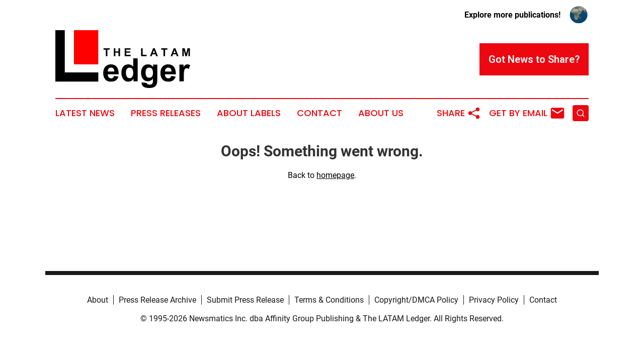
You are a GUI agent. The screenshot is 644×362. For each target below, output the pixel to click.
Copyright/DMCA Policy (416, 300)
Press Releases (166, 113)
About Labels (249, 113)
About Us (381, 113)
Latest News (85, 113)
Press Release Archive (157, 300)
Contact (319, 113)
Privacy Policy (494, 300)
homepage (335, 175)
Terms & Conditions (329, 300)
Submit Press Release (245, 300)
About (98, 300)
